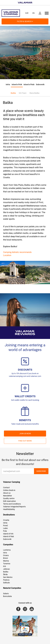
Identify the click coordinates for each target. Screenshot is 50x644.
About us (7, 493)
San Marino (8, 577)
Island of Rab (29, 84)
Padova (6, 580)
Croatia (6, 520)
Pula (5, 531)
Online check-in (9, 490)
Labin (5, 528)
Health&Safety (9, 509)
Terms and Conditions (12, 504)
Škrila (5, 574)
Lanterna (7, 550)
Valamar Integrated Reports (14, 507)
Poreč (5, 526)
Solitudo (6, 583)
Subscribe (41, 471)
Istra (5, 553)
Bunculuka (7, 596)
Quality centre (9, 498)
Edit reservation (9, 501)
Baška (13, 93)
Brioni (5, 558)
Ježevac (6, 569)
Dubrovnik (40, 84)
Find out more (25, 441)
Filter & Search (25, 21)
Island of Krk (17, 84)
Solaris (6, 594)
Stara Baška (34, 93)
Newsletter (8, 496)
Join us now (25, 434)
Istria (8, 84)
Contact (6, 488)
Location (7, 255)
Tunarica (7, 564)
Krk (5, 566)
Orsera (6, 555)
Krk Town (23, 93)
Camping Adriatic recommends (17, 252)
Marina (6, 561)
